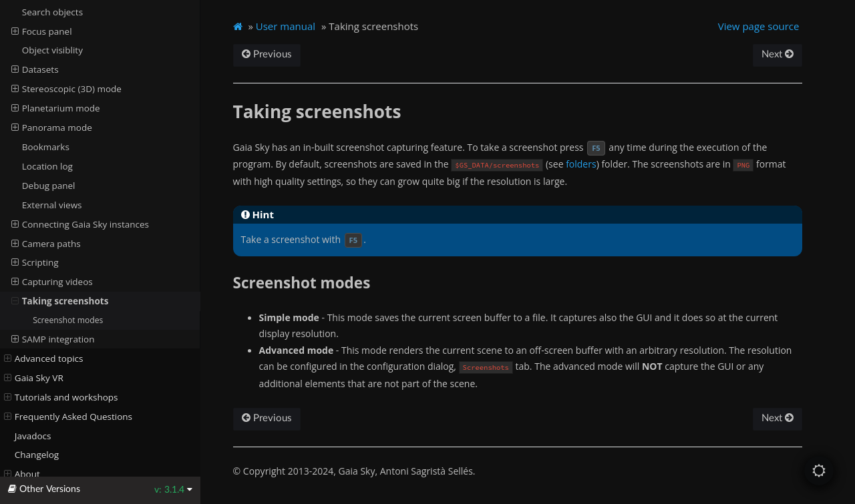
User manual (286, 26)
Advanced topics (44, 358)
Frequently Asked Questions (68, 417)
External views (52, 205)
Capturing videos (52, 282)
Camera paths (46, 244)
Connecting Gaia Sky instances (80, 224)
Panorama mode (52, 128)
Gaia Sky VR (34, 378)
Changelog (37, 455)
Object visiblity (52, 50)
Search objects (52, 12)
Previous (267, 54)
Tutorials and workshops (61, 397)
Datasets (35, 69)
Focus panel (42, 31)
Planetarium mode (56, 108)
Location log (47, 166)
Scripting (35, 262)
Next (778, 54)
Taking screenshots (60, 301)
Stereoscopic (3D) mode (66, 89)
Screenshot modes (68, 320)
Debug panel (49, 186)
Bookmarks (46, 147)
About (22, 474)
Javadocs (33, 436)
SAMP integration (53, 339)
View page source (759, 26)
